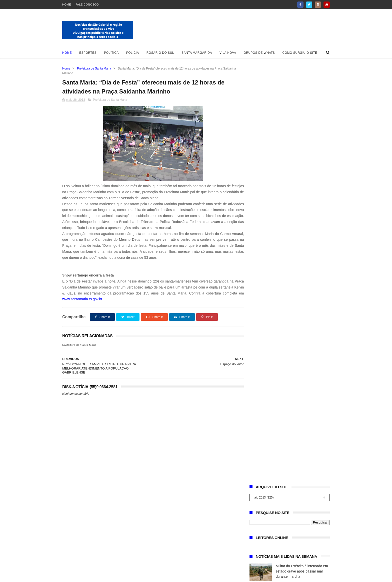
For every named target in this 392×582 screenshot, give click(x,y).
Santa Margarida (197, 53)
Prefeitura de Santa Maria (94, 68)
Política (111, 53)
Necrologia (284, 271)
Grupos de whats (259, 53)
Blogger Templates (78, 576)
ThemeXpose (124, 576)
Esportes (88, 53)
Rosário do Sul (160, 53)
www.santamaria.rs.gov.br (82, 299)
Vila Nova (228, 53)
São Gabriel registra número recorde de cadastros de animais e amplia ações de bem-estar (303, 208)
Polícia (133, 53)
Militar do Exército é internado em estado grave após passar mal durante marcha (302, 162)
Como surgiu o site (300, 53)
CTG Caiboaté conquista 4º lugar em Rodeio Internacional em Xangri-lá (301, 185)
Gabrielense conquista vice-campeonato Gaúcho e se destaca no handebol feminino (302, 230)
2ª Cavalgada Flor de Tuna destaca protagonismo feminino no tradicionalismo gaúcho (302, 299)
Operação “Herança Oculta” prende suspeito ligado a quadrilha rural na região (302, 253)
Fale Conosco (87, 4)
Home (67, 4)
